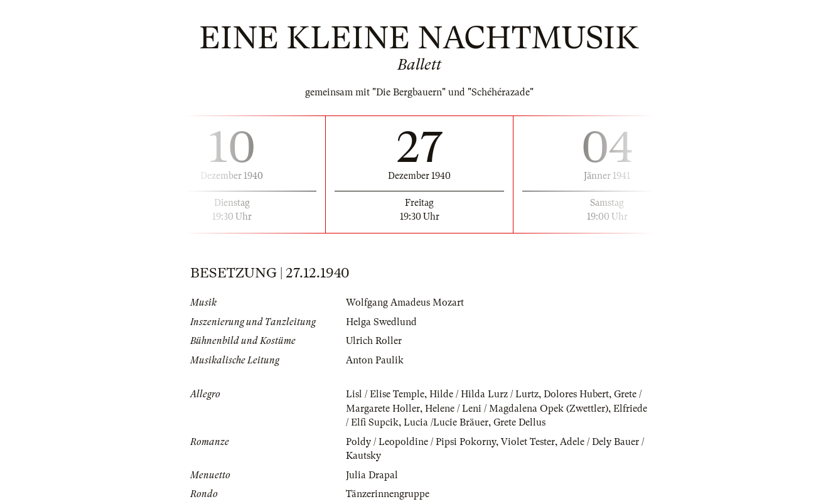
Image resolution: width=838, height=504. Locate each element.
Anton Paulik (375, 360)
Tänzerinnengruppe (388, 494)
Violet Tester (528, 442)
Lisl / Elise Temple (385, 394)
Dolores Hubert (576, 394)
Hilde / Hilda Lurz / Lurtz (484, 394)
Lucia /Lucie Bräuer (446, 422)
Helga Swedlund (381, 322)
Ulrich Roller (374, 341)
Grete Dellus (519, 422)
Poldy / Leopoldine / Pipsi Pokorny (421, 442)
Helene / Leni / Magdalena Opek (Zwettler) (517, 409)
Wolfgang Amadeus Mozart (405, 303)
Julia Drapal (372, 475)
